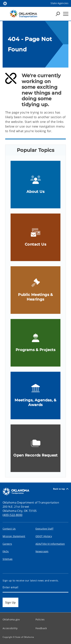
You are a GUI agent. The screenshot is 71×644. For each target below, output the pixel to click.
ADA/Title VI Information (50, 544)
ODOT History (44, 536)
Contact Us (9, 529)
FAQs (6, 551)
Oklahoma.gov (11, 619)
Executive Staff (44, 529)
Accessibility (10, 628)
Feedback (41, 628)
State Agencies (59, 3)
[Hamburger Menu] (66, 14)
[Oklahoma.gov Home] (5, 3)
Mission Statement (14, 536)
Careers (7, 544)
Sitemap (8, 559)
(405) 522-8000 (12, 515)
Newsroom (42, 551)
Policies (40, 619)
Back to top (61, 489)
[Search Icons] (58, 14)
